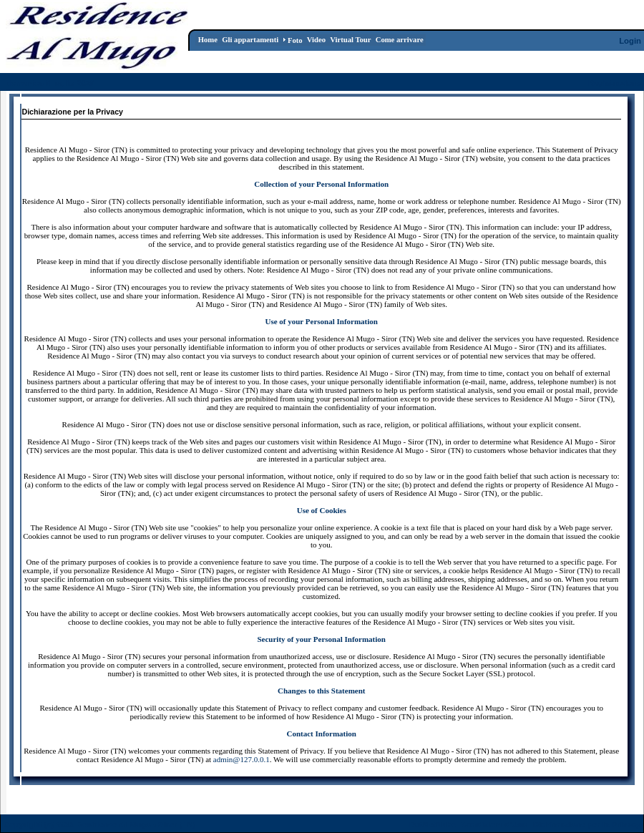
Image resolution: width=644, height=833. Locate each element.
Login (630, 41)
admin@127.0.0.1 (241, 759)
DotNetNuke (433, 824)
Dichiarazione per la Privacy (587, 824)
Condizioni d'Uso (494, 824)
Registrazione (615, 83)
